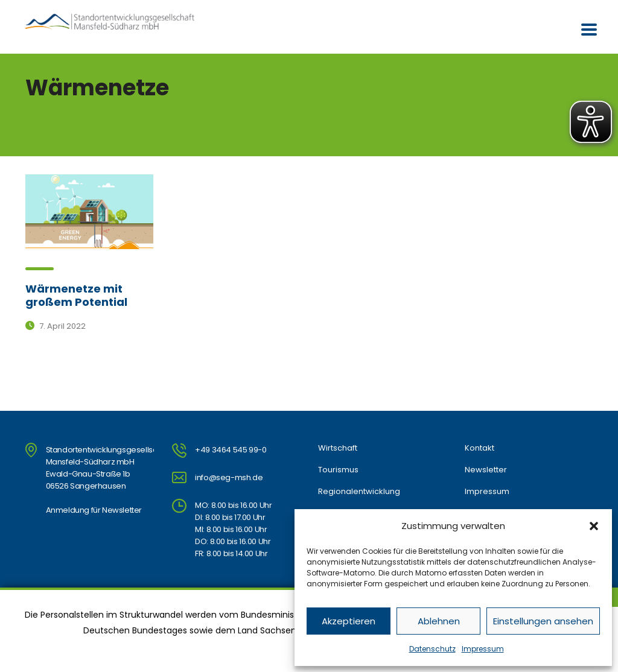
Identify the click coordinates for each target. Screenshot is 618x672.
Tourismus (338, 470)
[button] (594, 526)
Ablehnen (439, 621)
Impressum (483, 649)
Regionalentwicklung (359, 492)
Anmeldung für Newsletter (94, 510)
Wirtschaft (338, 448)
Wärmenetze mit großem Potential (76, 295)
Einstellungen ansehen (543, 621)
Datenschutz (432, 649)
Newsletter (486, 470)
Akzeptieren (349, 621)
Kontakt (479, 448)
